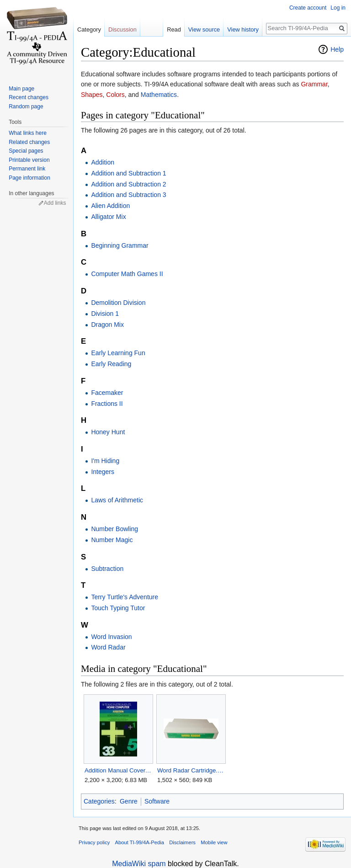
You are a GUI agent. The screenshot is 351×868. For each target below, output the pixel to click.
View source (204, 29)
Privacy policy (94, 842)
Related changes (29, 142)
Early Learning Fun (118, 353)
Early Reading (111, 364)
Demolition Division (118, 303)
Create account (308, 8)
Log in (338, 8)
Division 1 (105, 314)
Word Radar (108, 647)
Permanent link (27, 169)
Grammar (314, 84)
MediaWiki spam (139, 864)
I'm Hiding (105, 461)
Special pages (26, 151)
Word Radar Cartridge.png (191, 770)
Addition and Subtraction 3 (128, 195)
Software (157, 801)
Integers (103, 472)
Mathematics (159, 95)
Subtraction (107, 569)
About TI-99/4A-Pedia (140, 842)
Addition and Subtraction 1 (128, 173)
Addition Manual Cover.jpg (118, 770)
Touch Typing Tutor (118, 608)
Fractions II (107, 404)
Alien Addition (110, 206)
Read (174, 29)
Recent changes (29, 97)
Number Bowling (114, 529)
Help (337, 49)
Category (89, 29)
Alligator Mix (108, 217)
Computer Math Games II (127, 274)
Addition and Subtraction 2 (128, 184)
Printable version (29, 160)
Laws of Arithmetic (117, 500)
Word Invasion (111, 637)
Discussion (122, 29)
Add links (55, 203)
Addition (103, 162)
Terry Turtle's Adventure (125, 597)
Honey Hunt (108, 432)
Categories (99, 801)
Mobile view (214, 842)
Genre (129, 801)
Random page (26, 107)
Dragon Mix (107, 325)
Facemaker (107, 393)
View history (243, 29)
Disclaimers (182, 842)
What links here (28, 133)
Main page (21, 89)
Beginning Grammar (120, 245)
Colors (115, 95)
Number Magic (112, 540)
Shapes (92, 95)
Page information (29, 178)
